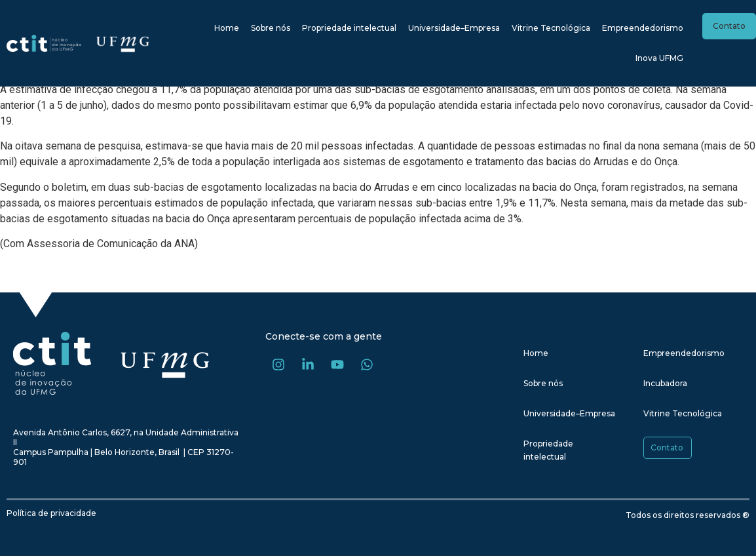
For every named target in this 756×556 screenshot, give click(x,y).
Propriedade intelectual (349, 28)
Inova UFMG (659, 58)
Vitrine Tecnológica (551, 28)
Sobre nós (271, 28)
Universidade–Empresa (454, 28)
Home (227, 28)
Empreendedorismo (643, 28)
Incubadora (665, 383)
